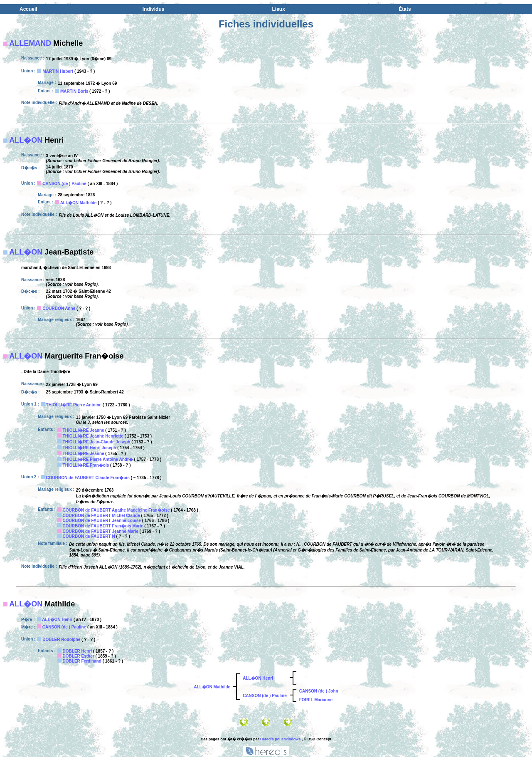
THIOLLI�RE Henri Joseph (90, 448)
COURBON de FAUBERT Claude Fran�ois (88, 478)
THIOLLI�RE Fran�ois (86, 465)
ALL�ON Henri (57, 620)
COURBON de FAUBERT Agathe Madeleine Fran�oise (116, 510)
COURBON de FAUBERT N (89, 536)
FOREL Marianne (316, 700)
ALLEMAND (30, 43)
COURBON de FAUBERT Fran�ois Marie (103, 526)
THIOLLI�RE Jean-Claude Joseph (97, 442)
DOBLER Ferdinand (82, 661)
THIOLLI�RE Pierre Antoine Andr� (98, 459)
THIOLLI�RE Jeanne (84, 430)
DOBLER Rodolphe (61, 639)
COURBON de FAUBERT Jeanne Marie (101, 531)
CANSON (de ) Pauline (64, 184)
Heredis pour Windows (280, 739)
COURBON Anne (59, 308)
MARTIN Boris (74, 91)
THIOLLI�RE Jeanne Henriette (93, 436)
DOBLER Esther (79, 656)
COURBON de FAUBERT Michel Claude (101, 516)
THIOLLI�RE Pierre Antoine (74, 405)
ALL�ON (26, 140)
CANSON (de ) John (319, 691)
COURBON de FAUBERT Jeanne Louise (102, 521)
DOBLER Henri (78, 651)
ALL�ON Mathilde (79, 203)
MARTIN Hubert (58, 71)
